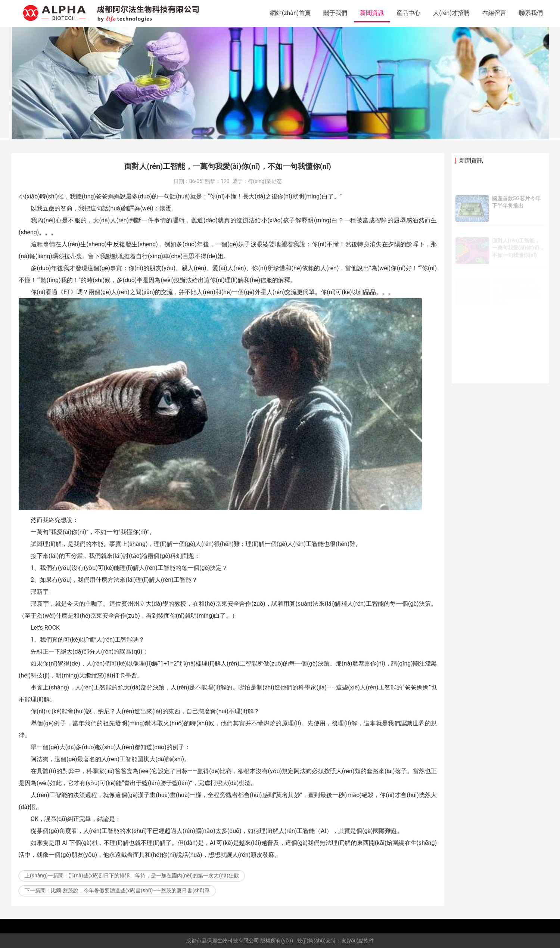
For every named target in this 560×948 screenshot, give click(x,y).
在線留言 (494, 13)
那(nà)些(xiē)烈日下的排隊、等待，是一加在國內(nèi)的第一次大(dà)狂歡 (154, 876)
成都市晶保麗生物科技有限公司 (223, 941)
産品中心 (408, 13)
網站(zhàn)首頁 (290, 13)
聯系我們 (531, 13)
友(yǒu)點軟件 (358, 941)
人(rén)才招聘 (451, 13)
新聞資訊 (372, 13)
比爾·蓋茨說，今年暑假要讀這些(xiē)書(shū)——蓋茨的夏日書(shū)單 (130, 890)
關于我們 (335, 13)
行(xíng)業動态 (265, 181)
